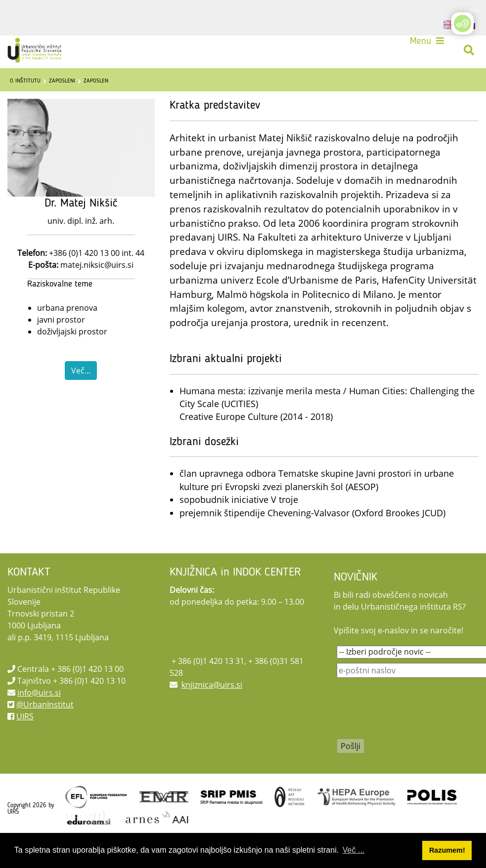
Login (469, 10)
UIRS (25, 716)
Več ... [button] (353, 850)
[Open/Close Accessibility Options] (463, 23)
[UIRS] (36, 50)
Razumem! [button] (447, 850)
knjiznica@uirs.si (212, 685)
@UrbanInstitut (45, 704)
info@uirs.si (39, 693)
